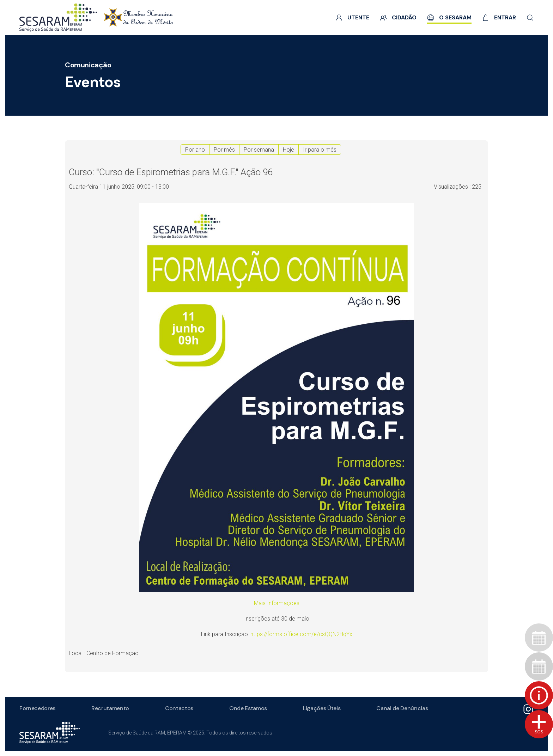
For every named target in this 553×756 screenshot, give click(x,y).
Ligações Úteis (321, 708)
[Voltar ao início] (96, 18)
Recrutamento (109, 708)
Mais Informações (277, 603)
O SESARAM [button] (449, 17)
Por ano (195, 150)
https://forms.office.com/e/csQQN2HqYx (301, 634)
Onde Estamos (247, 708)
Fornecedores (36, 708)
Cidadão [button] (398, 17)
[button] (530, 18)
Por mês (224, 150)
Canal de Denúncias (401, 708)
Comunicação (88, 65)
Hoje (288, 150)
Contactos (178, 708)
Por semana (259, 150)
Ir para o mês (320, 150)
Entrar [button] (499, 17)
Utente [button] (352, 17)
